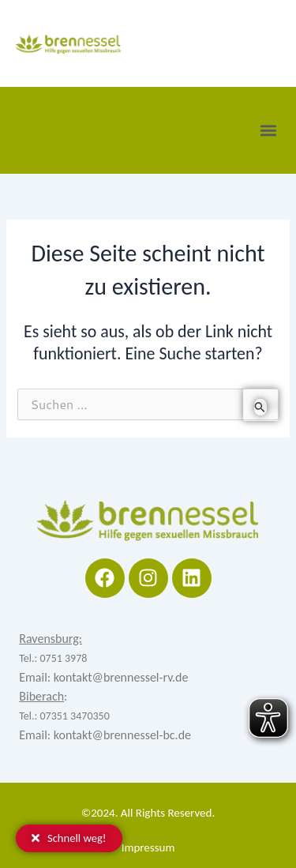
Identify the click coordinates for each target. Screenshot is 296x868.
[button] (268, 130)
